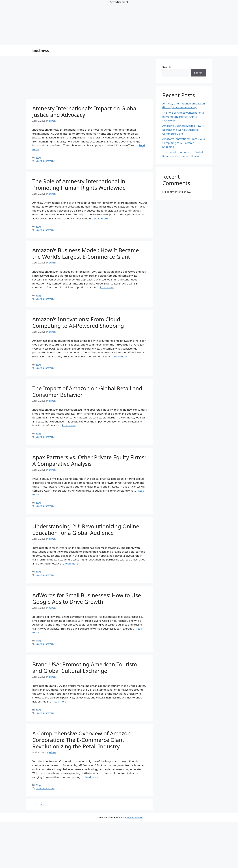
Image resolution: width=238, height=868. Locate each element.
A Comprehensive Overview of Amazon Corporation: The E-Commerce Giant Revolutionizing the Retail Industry (82, 740)
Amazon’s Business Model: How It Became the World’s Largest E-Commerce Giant (86, 253)
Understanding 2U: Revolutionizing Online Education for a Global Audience (86, 530)
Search (167, 67)
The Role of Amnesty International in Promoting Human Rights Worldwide (79, 184)
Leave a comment (45, 161)
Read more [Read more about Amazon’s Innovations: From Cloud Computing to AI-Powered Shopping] (120, 356)
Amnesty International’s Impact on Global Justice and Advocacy (85, 111)
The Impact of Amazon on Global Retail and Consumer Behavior (87, 392)
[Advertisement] (93, 845)
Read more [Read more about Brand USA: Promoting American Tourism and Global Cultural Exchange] (60, 701)
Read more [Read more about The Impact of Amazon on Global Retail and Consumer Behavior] (69, 425)
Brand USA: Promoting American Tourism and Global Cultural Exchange (85, 667)
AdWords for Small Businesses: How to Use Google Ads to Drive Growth (87, 598)
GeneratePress (134, 817)
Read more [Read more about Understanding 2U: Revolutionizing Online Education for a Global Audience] (71, 563)
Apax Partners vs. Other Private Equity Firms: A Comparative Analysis (89, 460)
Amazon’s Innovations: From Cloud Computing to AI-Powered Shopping (78, 322)
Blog (38, 157)
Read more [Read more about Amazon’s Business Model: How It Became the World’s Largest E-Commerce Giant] (107, 287)
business (41, 51)
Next (44, 804)
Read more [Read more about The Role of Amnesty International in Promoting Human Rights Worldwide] (101, 218)
